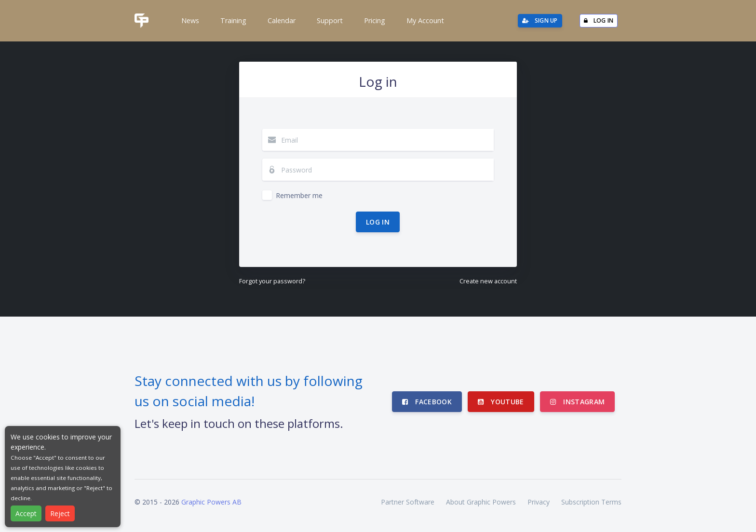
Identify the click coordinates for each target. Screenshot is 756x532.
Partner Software (408, 502)
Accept (26, 513)
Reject (60, 513)
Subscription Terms (591, 502)
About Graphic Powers (481, 502)
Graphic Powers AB (211, 502)
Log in (378, 222)
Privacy (539, 502)
